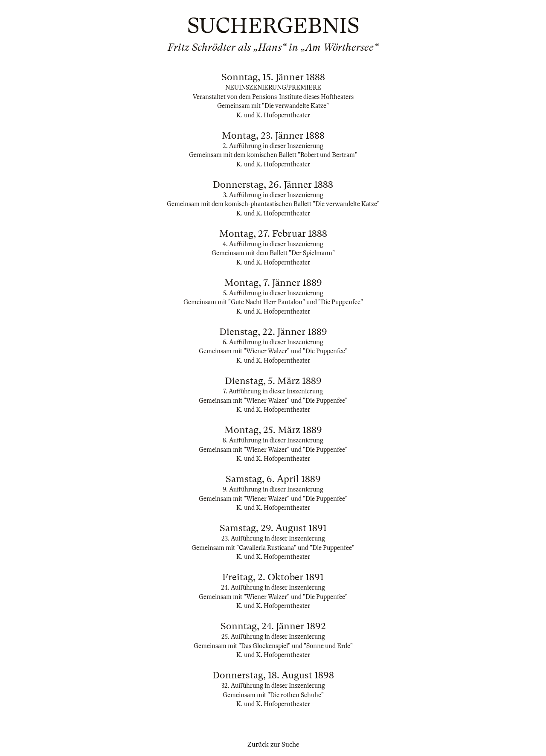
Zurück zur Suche (273, 744)
